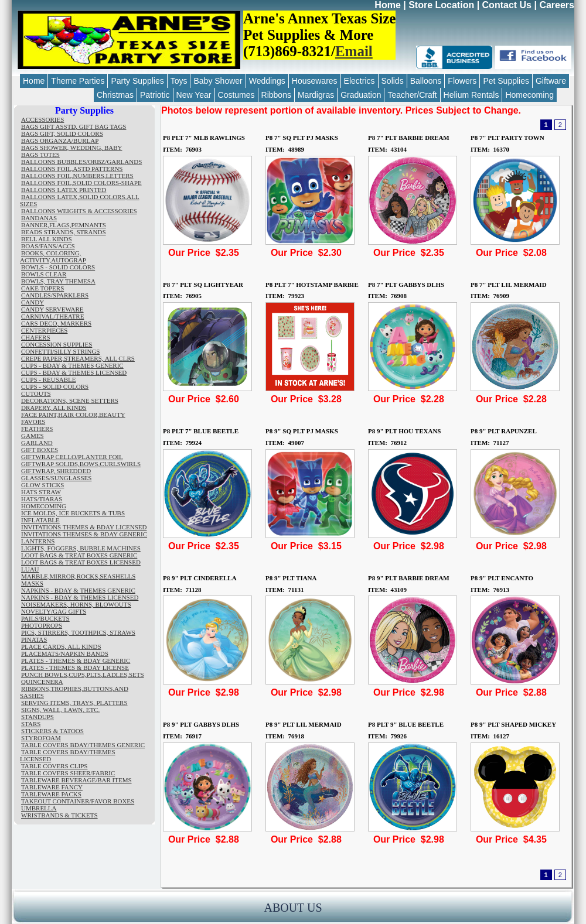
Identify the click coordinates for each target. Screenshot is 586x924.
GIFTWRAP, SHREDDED (56, 471)
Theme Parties (78, 81)
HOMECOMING (44, 506)
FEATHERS (37, 429)
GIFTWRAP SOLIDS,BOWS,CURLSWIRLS (81, 464)
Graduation (361, 95)
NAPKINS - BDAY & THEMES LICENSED (80, 597)
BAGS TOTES (40, 155)
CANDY (33, 302)
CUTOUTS (36, 393)
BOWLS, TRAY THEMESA (58, 281)
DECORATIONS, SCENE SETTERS (70, 401)
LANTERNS (38, 541)
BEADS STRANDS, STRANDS (64, 232)
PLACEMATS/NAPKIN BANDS (65, 653)
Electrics (360, 81)
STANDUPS (38, 717)
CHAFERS (36, 337)
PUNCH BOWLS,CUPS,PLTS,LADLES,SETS (83, 675)
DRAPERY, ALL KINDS (54, 408)
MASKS (32, 583)
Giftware (551, 81)
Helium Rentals (471, 95)
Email (354, 51)
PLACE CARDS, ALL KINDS (61, 646)
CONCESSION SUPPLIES (57, 344)
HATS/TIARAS (42, 499)
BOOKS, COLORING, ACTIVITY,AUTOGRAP (53, 256)
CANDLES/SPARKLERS (55, 295)
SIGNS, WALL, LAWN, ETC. (60, 710)
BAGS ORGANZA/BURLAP (60, 141)
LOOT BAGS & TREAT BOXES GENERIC (79, 555)
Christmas (115, 95)
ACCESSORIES (42, 119)
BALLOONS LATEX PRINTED (64, 190)
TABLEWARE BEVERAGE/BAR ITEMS (76, 780)
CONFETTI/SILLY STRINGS (60, 351)
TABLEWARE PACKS (51, 794)
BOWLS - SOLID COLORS (58, 267)
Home (387, 5)
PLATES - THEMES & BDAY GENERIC (76, 661)
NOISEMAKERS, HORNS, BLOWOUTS (76, 604)
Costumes (236, 95)
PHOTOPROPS (42, 625)
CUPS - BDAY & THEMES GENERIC (72, 365)
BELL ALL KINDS (47, 239)
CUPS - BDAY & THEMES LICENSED (74, 372)
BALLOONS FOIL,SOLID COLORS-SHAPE (81, 183)
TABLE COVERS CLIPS (54, 766)
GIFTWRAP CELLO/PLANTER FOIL (72, 457)
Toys (179, 81)
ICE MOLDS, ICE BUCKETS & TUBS (73, 513)
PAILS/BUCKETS (45, 618)
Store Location (441, 5)
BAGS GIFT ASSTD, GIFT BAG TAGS (74, 126)
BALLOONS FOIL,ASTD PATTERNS (72, 169)
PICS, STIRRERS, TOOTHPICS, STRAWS (78, 632)
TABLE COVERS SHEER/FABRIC (68, 773)
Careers (557, 5)
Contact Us (507, 5)
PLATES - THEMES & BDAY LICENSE (75, 668)
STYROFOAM (41, 738)
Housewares (315, 81)
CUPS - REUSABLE (49, 379)
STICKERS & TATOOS (52, 731)
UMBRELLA (39, 808)
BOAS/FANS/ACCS (48, 246)
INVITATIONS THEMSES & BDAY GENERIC (84, 534)
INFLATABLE (40, 520)
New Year (194, 95)
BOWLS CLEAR (44, 274)
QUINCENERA (42, 682)
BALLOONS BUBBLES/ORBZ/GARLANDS (81, 162)
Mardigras (316, 95)
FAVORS (33, 422)
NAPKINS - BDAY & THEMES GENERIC (78, 590)
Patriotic (155, 95)
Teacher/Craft (412, 95)
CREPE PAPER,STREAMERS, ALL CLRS (78, 358)
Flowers (462, 81)
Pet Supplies (506, 81)
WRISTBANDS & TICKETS (59, 815)
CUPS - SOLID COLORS (55, 386)
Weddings (267, 81)
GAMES (33, 436)
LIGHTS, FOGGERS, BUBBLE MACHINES (81, 548)
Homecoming (529, 95)
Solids (393, 81)
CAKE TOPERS (42, 288)
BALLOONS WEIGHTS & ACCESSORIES (79, 211)
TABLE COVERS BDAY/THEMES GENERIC (83, 745)
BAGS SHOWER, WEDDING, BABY (71, 148)
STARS (31, 724)
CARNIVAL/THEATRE (52, 316)
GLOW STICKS (42, 485)
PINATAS (34, 639)
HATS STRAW (41, 492)
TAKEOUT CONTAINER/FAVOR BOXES (78, 801)
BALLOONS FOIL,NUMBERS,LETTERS (77, 176)
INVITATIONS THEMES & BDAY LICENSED (84, 527)
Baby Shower (218, 81)
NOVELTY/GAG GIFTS (54, 611)
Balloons (426, 81)
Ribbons (276, 95)
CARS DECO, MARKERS (56, 323)
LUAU (30, 569)
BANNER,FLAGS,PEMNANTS (64, 225)
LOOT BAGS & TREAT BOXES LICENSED (81, 562)
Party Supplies (137, 81)
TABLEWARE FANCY (52, 787)
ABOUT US (293, 908)
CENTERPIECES (44, 330)
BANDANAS (39, 218)
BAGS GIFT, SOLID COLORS (62, 134)
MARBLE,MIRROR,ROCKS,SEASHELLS (78, 576)
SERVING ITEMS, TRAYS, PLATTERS (74, 703)
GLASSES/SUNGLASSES (56, 478)
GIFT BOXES (40, 450)
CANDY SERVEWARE (52, 309)
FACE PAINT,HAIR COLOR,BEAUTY (73, 415)
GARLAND (37, 443)
